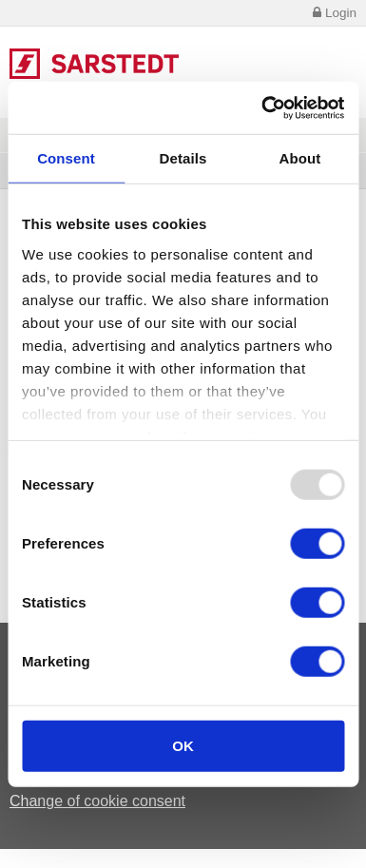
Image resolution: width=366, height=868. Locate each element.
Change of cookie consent (97, 801)
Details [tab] (183, 158)
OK (183, 746)
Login (334, 13)
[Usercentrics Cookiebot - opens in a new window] (262, 107)
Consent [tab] (66, 158)
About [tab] (300, 158)
